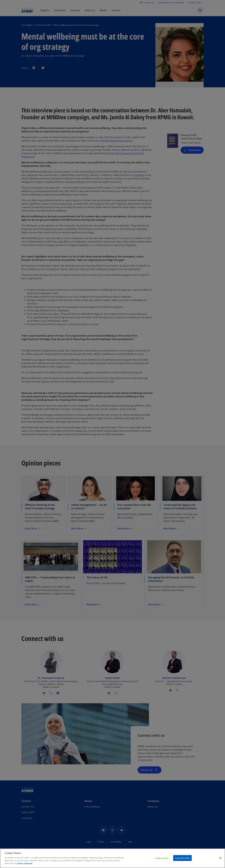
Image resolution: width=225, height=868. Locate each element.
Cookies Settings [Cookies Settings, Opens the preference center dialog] (162, 858)
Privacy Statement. (25, 863)
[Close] (220, 858)
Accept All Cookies (182, 858)
